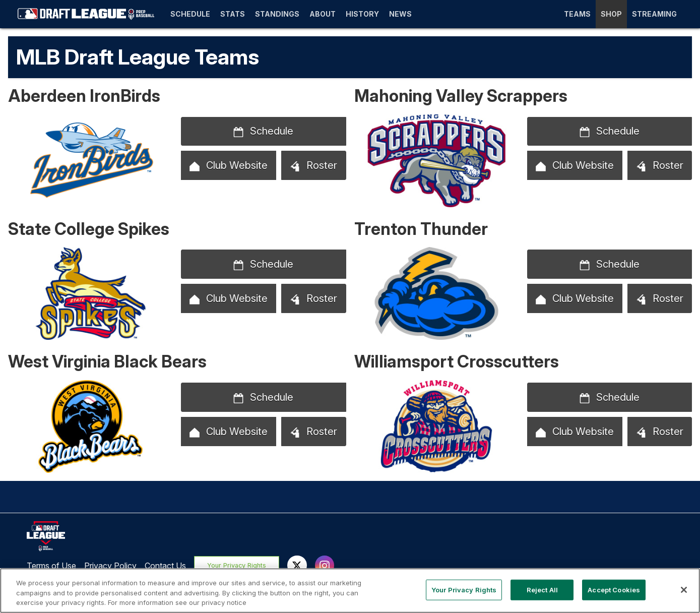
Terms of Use (51, 566)
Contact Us (165, 566)
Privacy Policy (110, 566)
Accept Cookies (614, 589)
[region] (350, 591)
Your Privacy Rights (237, 565)
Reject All (542, 589)
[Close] (684, 590)
